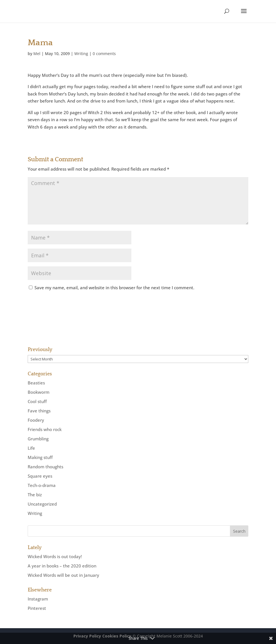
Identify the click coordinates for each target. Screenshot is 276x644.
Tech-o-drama (42, 485)
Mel (37, 54)
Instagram (38, 599)
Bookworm (39, 392)
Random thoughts (45, 467)
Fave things (39, 411)
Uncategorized (42, 504)
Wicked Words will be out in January (63, 575)
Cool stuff (37, 401)
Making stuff (40, 457)
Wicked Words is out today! (55, 556)
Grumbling (38, 439)
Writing (81, 54)
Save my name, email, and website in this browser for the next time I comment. (114, 288)
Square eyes (40, 476)
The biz (35, 495)
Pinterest (37, 608)
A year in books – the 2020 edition (62, 566)
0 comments (104, 54)
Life (31, 448)
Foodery (36, 420)
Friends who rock (45, 429)
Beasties (36, 383)
